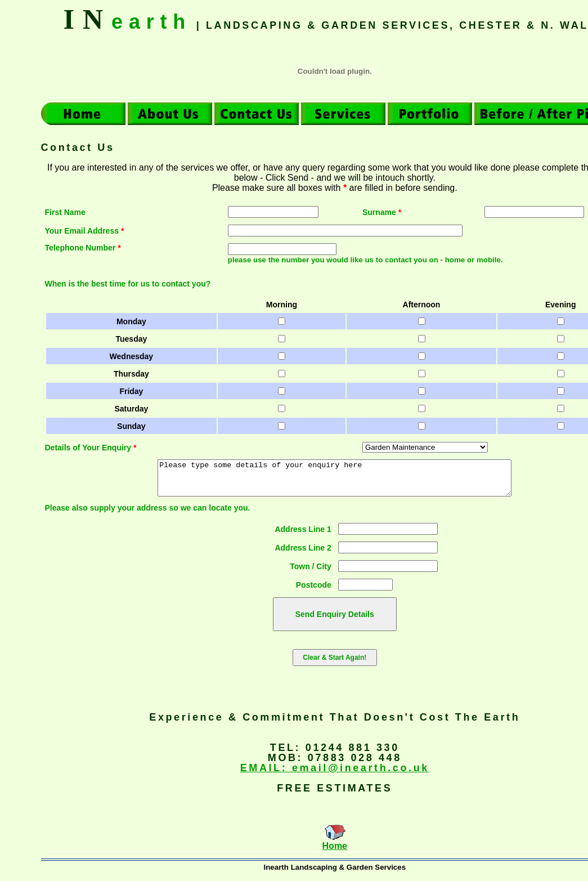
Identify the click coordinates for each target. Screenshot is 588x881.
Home (335, 853)
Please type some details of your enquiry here (335, 481)
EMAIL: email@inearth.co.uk (335, 775)
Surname (382, 212)
